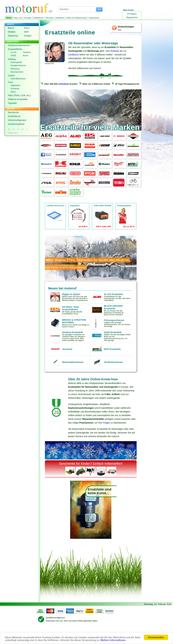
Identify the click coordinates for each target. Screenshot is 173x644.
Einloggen (132, 14)
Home (9, 18)
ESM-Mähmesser (18, 79)
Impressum (94, 18)
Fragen (106, 423)
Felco (27, 28)
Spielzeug (13, 36)
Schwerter (15, 89)
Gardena (27, 52)
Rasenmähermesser (73, 362)
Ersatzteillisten (15, 49)
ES (23, 129)
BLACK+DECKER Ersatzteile (113, 307)
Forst (10, 82)
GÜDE (13, 56)
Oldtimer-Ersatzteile (18, 99)
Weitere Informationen (113, 640)
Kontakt (28, 18)
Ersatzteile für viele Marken (90, 127)
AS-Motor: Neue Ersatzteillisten (71, 308)
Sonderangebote (16, 124)
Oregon (28, 36)
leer (120, 30)
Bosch (26, 56)
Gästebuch (38, 18)
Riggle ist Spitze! (71, 294)
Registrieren (132, 17)
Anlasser (115, 51)
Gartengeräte (16, 62)
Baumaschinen (17, 72)
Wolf (26, 32)
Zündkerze (74, 55)
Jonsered (67, 349)
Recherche (13, 112)
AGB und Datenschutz (77, 18)
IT (27, 129)
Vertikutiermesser (113, 362)
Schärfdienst (14, 116)
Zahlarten (60, 18)
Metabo (12, 32)
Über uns (18, 18)
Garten (11, 75)
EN (14, 129)
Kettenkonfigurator (17, 120)
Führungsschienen (114, 320)
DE (9, 129)
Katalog (12, 59)
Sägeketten (16, 85)
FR (18, 129)
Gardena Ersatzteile (73, 332)
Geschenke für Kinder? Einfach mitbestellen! (91, 463)
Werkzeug (15, 69)
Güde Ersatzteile (113, 332)
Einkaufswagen (126, 27)
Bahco (11, 28)
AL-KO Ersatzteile (113, 294)
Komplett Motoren (18, 66)
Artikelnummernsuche (19, 45)
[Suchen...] (77, 9)
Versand (49, 18)
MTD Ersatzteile (112, 349)
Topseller (12, 103)
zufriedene (63, 84)
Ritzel (13, 92)
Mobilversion (13, 133)
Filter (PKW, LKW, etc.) (19, 95)
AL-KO (14, 52)
